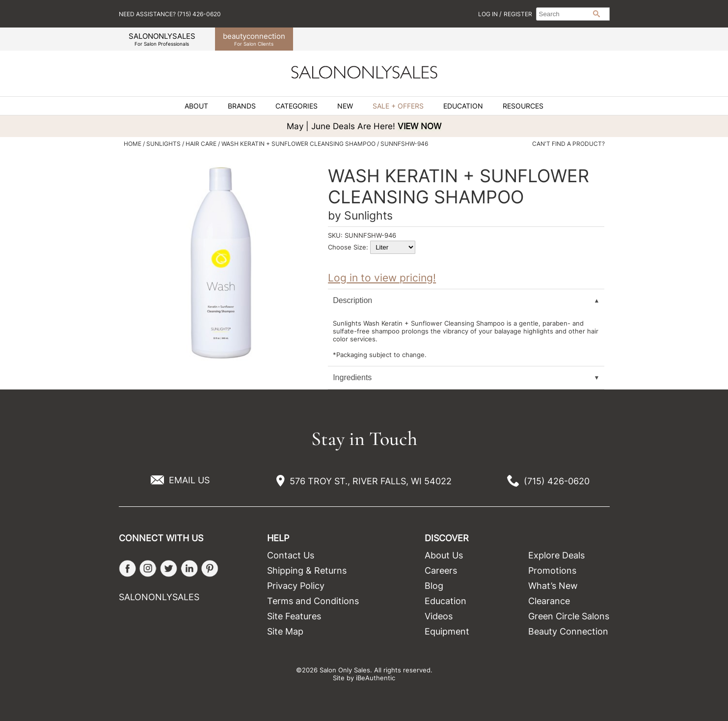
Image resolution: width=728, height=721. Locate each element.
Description (352, 300)
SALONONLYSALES (162, 39)
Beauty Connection (568, 631)
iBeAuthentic (376, 678)
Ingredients (352, 377)
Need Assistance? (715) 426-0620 (170, 14)
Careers (441, 570)
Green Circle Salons (569, 616)
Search (596, 14)
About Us (444, 555)
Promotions (552, 570)
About (196, 106)
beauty (254, 39)
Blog (434, 586)
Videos (439, 616)
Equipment (447, 631)
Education (463, 106)
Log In (489, 14)
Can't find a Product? (568, 144)
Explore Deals (556, 555)
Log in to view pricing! (382, 278)
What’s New (553, 586)
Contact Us (291, 555)
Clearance (549, 601)
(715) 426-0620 (557, 481)
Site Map (285, 631)
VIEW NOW (419, 126)
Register (518, 14)
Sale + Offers (398, 106)
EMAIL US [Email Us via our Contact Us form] (189, 480)
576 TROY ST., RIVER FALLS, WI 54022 (371, 481)
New (345, 106)
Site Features (294, 616)
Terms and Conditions (313, 601)
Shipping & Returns (307, 570)
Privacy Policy (296, 586)
